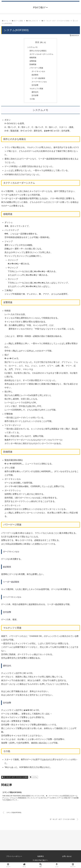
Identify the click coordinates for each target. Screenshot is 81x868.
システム (34, 780)
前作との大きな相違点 (38, 51)
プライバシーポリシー (14, 860)
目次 (37, 42)
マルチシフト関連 (36, 91)
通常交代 (35, 95)
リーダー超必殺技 (38, 80)
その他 (31, 102)
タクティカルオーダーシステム (41, 55)
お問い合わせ (67, 860)
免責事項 (40, 860)
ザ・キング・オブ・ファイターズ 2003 (15, 780)
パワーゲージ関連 (36, 69)
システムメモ (32, 47)
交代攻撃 (35, 87)
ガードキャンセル (38, 73)
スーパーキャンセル (39, 84)
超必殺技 (35, 76)
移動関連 (32, 58)
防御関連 (32, 66)
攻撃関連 (32, 62)
